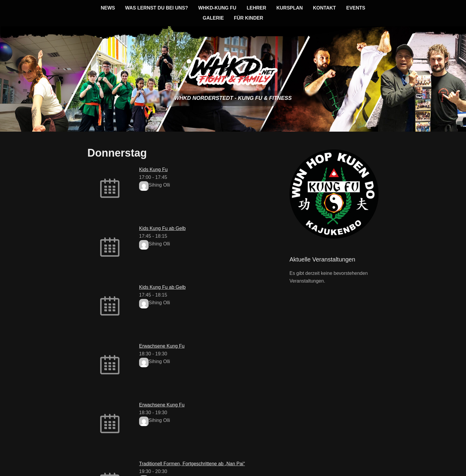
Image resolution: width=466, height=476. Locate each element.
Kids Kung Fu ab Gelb (162, 228)
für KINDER (249, 18)
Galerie (213, 18)
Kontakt (324, 8)
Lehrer (256, 8)
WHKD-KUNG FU (217, 8)
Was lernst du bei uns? (157, 8)
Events (356, 8)
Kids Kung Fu (153, 170)
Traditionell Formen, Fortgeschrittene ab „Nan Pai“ (192, 464)
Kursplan (290, 8)
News (108, 8)
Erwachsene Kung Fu (162, 346)
